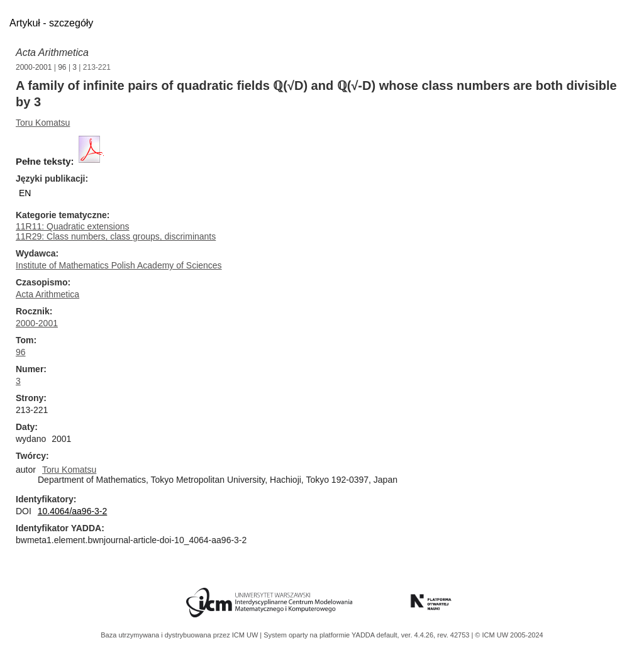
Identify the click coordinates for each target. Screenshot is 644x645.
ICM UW (246, 635)
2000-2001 (34, 67)
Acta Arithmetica (52, 52)
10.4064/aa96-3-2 (73, 511)
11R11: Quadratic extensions (73, 226)
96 (62, 67)
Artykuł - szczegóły (51, 23)
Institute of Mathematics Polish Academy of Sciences (119, 265)
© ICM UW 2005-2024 (509, 635)
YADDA (364, 635)
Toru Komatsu (43, 123)
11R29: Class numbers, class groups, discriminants (116, 236)
